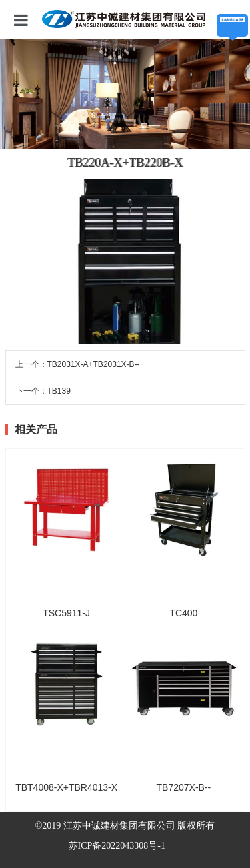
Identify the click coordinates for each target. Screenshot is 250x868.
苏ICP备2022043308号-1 (117, 846)
